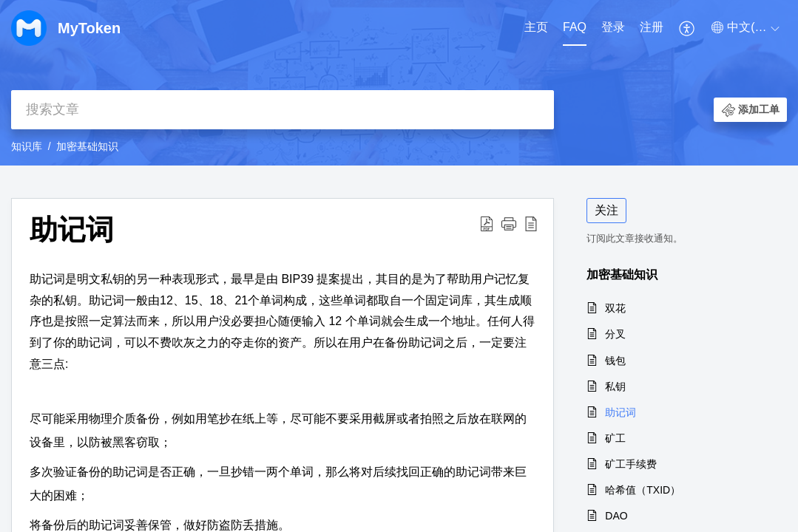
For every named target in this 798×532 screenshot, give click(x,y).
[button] (687, 28)
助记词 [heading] (72, 229)
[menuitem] (536, 28)
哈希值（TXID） (643, 490)
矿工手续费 (631, 464)
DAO (616, 516)
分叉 (615, 334)
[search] (283, 110)
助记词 (621, 412)
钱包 (615, 361)
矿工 (615, 438)
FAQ (575, 27)
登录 (613, 27)
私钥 (615, 386)
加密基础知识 (87, 146)
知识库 (27, 146)
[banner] (399, 83)
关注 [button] (606, 210)
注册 (652, 27)
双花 (615, 308)
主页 (536, 27)
